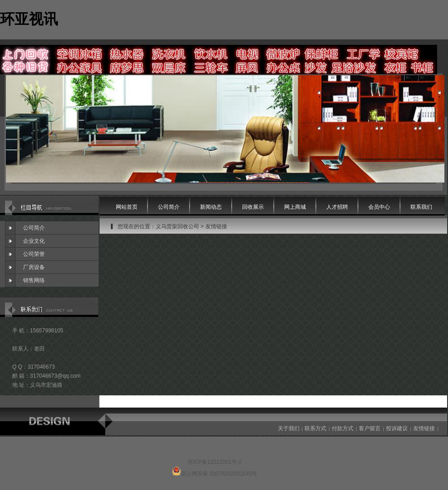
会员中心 (379, 207)
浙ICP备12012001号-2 (214, 462)
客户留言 (370, 428)
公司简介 (34, 228)
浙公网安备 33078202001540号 (219, 474)
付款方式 (343, 428)
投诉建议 (397, 428)
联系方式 (315, 428)
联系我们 (421, 207)
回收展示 (253, 207)
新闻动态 (211, 207)
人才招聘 (337, 207)
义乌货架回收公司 (177, 226)
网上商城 (295, 207)
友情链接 (216, 226)
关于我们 (289, 428)
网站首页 (127, 207)
